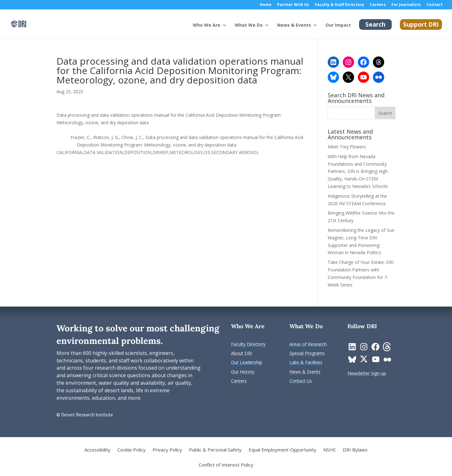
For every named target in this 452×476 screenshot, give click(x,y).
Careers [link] (378, 5)
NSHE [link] (330, 450)
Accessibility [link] (97, 450)
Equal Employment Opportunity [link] (282, 450)
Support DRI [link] (421, 24)
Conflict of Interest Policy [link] (226, 465)
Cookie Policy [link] (132, 450)
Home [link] (266, 5)
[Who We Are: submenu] (229, 30)
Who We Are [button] (207, 25)
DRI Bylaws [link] (355, 450)
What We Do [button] (249, 25)
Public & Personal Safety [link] (215, 450)
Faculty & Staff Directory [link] (339, 5)
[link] (19, 23)
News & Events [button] (294, 25)
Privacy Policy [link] (167, 450)
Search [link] (375, 24)
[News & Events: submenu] (320, 30)
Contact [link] (435, 5)
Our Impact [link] (338, 25)
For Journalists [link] (406, 5)
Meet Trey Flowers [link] (347, 147)
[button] (385, 113)
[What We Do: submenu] (272, 30)
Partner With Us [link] (293, 5)
